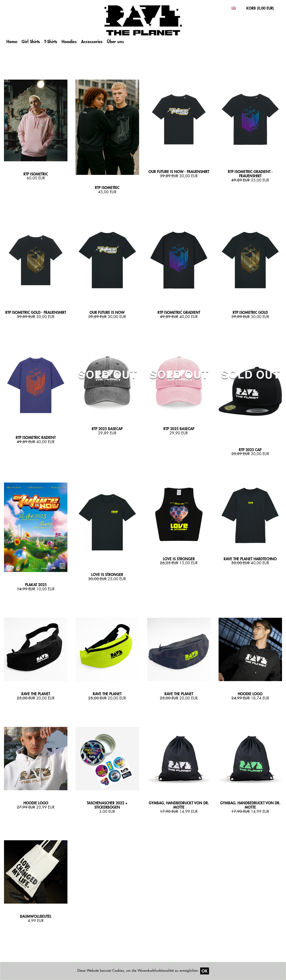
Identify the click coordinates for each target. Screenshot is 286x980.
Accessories (92, 41)
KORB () (260, 8)
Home (12, 41)
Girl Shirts (31, 41)
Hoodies (69, 41)
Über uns (115, 41)
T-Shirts (51, 41)
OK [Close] (205, 971)
